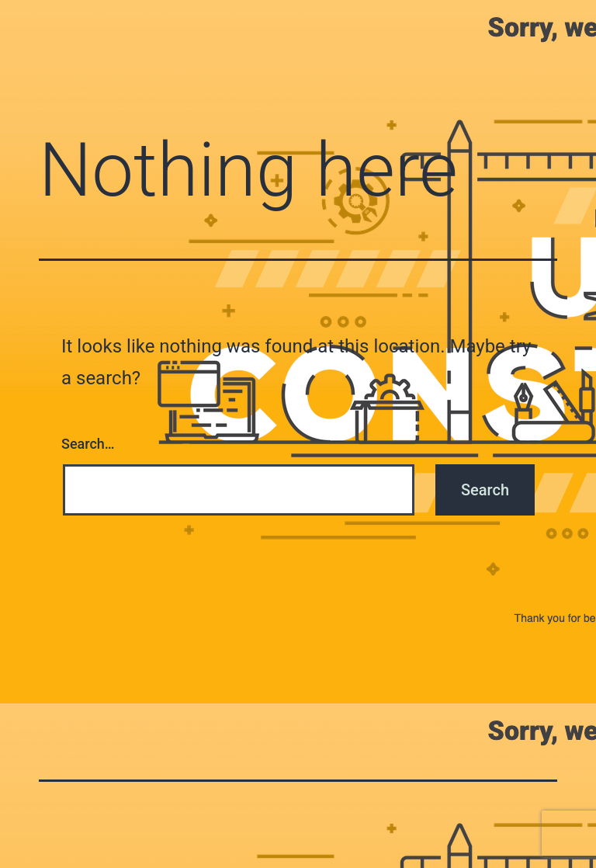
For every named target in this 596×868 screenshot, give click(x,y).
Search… (88, 444)
